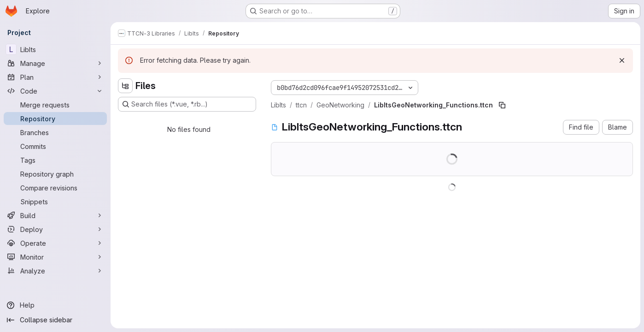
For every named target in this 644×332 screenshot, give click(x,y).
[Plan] (55, 77)
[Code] (55, 91)
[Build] (55, 215)
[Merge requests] (55, 105)
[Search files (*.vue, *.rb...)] (187, 104)
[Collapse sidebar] (55, 320)
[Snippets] (55, 202)
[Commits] (55, 146)
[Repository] (55, 119)
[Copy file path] (502, 105)
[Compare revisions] (55, 188)
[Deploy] (55, 229)
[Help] (55, 305)
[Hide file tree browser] (125, 86)
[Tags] (55, 160)
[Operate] (55, 243)
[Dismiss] (622, 60)
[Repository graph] (55, 174)
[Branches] (55, 132)
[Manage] (55, 63)
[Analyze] (55, 271)
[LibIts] (55, 49)
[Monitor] (55, 257)
